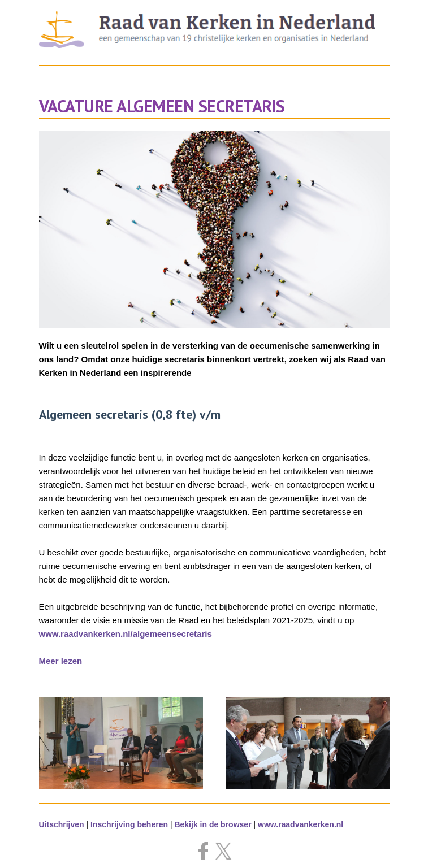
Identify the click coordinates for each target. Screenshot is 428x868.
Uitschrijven (62, 824)
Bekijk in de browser (213, 824)
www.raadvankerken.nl (301, 824)
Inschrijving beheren (129, 824)
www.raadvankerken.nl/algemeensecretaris (126, 634)
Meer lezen (61, 661)
